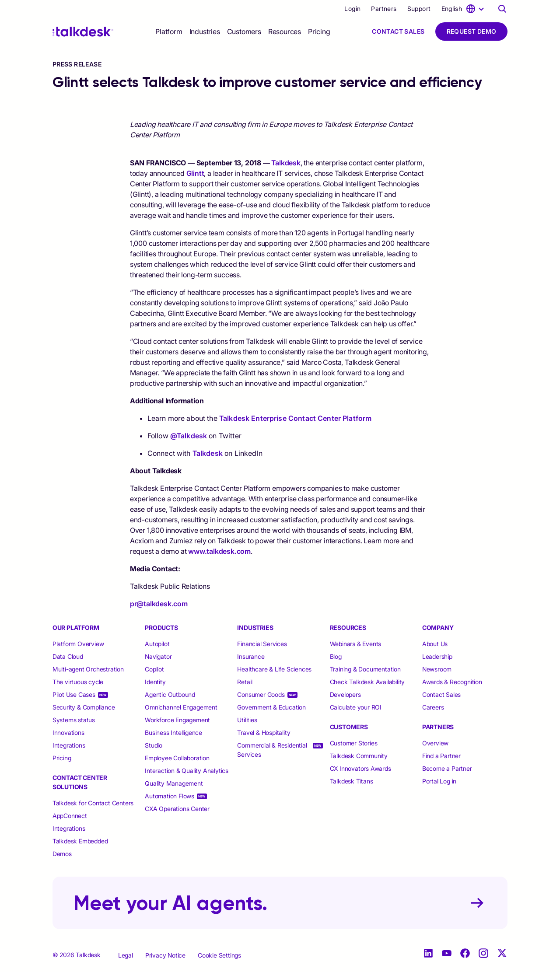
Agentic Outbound (170, 694)
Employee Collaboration (177, 758)
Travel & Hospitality (264, 732)
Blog (336, 656)
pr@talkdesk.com (159, 604)
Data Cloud (68, 656)
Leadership (437, 656)
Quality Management (174, 783)
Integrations (69, 745)
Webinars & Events (356, 644)
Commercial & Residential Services (272, 750)
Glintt (195, 173)
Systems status (74, 720)
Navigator (158, 656)
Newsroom (437, 669)
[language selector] (464, 9)
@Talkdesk (189, 436)
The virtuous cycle (78, 682)
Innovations (68, 732)
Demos (62, 854)
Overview (435, 743)
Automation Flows (170, 796)
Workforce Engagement (177, 720)
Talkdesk (286, 163)
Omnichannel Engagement (181, 707)
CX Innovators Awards (360, 768)
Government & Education (271, 707)
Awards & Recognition (452, 682)
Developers (345, 694)
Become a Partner (447, 768)
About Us (435, 644)
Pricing (319, 31)
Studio (154, 745)
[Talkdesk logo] (83, 32)
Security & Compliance (84, 707)
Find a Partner (441, 756)
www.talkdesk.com (219, 551)
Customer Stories (354, 743)
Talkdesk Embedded (81, 841)
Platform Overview (78, 644)
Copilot (154, 669)
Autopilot (158, 644)
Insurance (251, 656)
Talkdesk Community (359, 756)
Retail (245, 682)
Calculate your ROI (356, 707)
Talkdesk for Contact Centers (93, 803)
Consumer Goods (261, 694)
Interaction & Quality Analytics (187, 771)
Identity (155, 682)
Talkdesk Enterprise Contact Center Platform (295, 418)
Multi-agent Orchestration (88, 669)
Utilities (247, 720)
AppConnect (70, 816)
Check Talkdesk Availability (367, 682)
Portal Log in (439, 781)
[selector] (169, 31)
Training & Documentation (365, 669)
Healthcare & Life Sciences (274, 669)
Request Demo (472, 31)
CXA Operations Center (177, 809)
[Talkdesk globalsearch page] (502, 9)
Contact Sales (398, 31)
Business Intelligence (173, 732)
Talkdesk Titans (352, 781)
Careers (433, 707)
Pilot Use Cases (74, 694)
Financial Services (262, 644)
